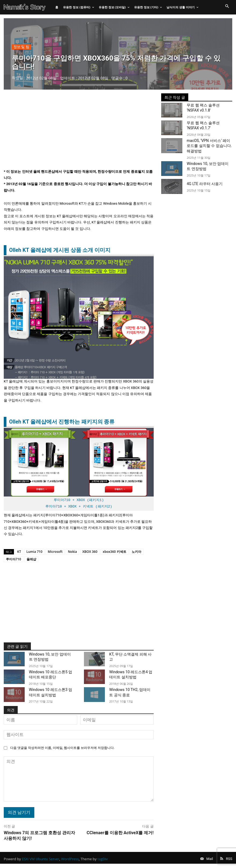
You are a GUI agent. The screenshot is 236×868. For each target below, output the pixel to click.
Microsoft (55, 553)
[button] (227, 6)
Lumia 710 (34, 553)
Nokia (72, 553)
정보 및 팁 (21, 48)
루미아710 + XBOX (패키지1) (79, 501)
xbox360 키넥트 (115, 553)
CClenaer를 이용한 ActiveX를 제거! (120, 832)
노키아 (137, 553)
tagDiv (102, 861)
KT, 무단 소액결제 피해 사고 (129, 658)
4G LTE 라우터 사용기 (202, 182)
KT (19, 553)
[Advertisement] (79, 132)
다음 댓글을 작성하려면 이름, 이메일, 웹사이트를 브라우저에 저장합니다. (62, 748)
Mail (205, 861)
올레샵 (31, 560)
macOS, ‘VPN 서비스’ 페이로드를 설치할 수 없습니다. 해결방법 (209, 146)
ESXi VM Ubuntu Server (41, 861)
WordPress (70, 861)
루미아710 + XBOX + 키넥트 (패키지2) (79, 507)
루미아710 (14, 560)
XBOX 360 (90, 553)
